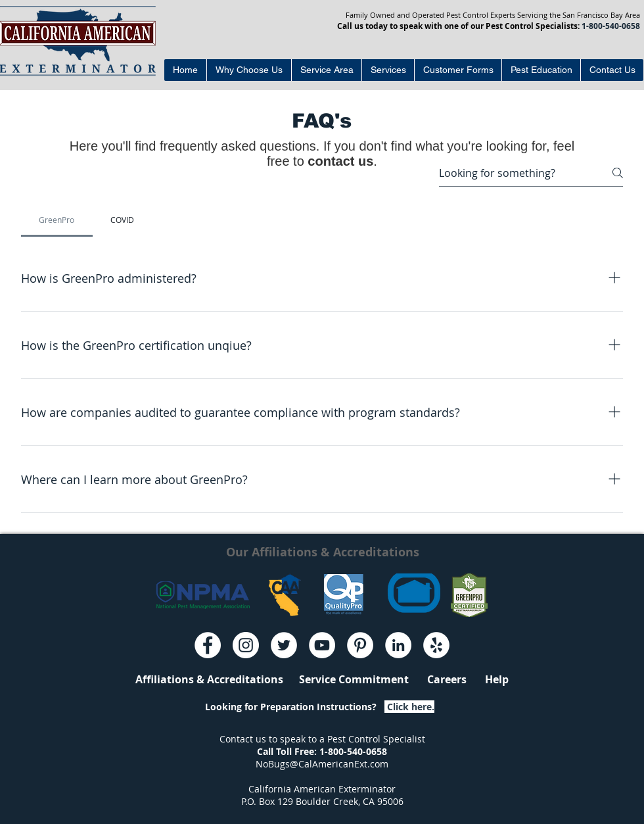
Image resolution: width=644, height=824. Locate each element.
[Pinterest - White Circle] (360, 645)
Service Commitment (363, 679)
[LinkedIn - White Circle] (398, 645)
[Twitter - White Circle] (284, 645)
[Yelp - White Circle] (436, 645)
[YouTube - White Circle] (322, 645)
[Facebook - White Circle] (208, 645)
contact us (340, 161)
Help (488, 679)
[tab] (57, 220)
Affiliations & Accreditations (209, 679)
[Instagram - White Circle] (246, 645)
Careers (447, 679)
